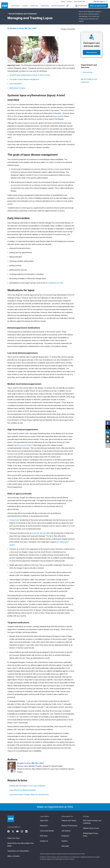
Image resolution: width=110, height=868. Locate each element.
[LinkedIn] (28, 831)
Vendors (65, 841)
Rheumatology (87, 72)
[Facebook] (10, 831)
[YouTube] (19, 831)
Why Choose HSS (80, 1)
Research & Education (58, 6)
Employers (65, 836)
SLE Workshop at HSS (54, 283)
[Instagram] (23, 831)
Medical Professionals (69, 826)
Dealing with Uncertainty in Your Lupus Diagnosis (27, 786)
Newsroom (44, 826)
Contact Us (44, 841)
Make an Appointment (98, 6)
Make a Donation (14, 856)
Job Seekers (66, 831)
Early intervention (16, 84)
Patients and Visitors (69, 821)
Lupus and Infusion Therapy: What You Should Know (29, 795)
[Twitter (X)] (14, 831)
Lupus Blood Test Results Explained (22, 790)
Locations (25, 6)
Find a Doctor (15, 6)
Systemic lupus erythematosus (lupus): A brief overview (30, 75)
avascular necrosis (39, 533)
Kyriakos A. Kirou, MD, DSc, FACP (23, 28)
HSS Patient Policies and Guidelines (92, 822)
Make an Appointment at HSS (55, 807)
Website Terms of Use (91, 828)
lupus (15, 104)
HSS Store (44, 836)
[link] (108, 423)
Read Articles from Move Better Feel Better (20, 845)
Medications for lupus (17, 88)
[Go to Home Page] (11, 819)
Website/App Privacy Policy (91, 835)
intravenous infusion (25, 445)
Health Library (45, 6)
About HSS (44, 821)
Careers (69, 1)
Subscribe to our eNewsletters (18, 851)
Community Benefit (47, 831)
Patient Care (34, 6)
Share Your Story (14, 838)
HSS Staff (65, 846)
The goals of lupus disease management (24, 79)
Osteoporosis (14, 520)
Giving (63, 1)
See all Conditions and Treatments (23, 14)
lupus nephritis (58, 116)
